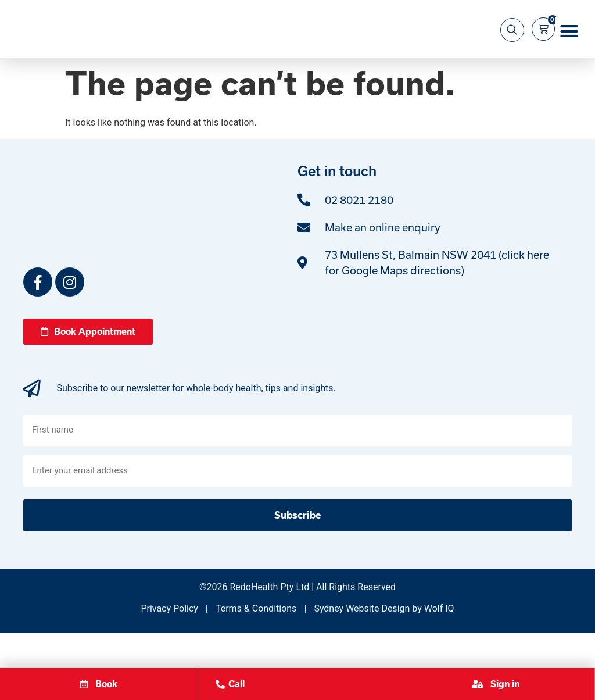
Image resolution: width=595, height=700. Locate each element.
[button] (569, 49)
